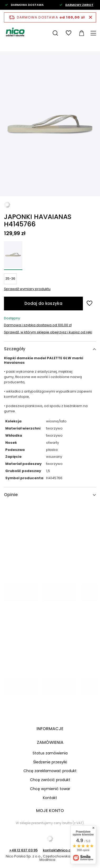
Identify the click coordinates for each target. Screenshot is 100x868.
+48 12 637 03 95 (23, 850)
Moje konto (50, 811)
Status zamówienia (50, 753)
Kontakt (50, 798)
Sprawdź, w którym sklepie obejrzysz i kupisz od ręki (48, 332)
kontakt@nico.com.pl (62, 850)
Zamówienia (50, 742)
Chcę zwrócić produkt (50, 780)
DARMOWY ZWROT (79, 5)
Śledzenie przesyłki (50, 762)
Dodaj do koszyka (43, 303)
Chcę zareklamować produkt (50, 771)
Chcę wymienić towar (50, 789)
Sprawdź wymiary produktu (27, 289)
